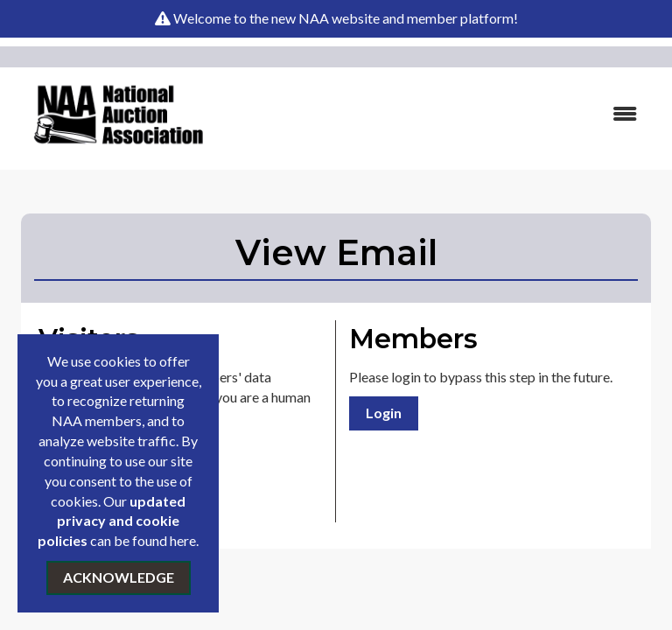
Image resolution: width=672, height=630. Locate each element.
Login (384, 413)
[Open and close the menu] (440, 114)
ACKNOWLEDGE (119, 577)
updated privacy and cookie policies (112, 521)
